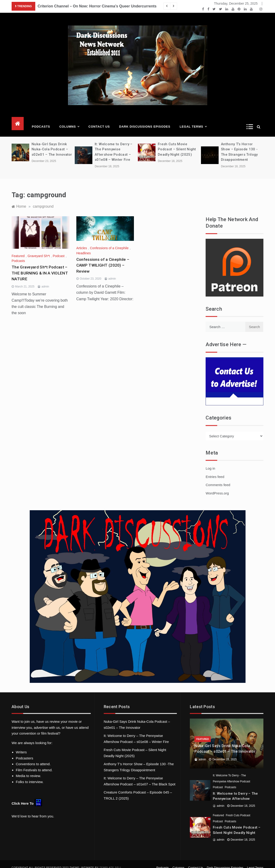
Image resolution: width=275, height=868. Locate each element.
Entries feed (215, 470)
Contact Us (99, 120)
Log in (210, 461)
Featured (18, 249)
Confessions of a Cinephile (109, 241)
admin (45, 280)
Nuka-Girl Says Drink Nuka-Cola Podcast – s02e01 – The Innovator (52, 142)
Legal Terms (193, 120)
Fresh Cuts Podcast (238, 808)
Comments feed (218, 478)
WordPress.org (217, 486)
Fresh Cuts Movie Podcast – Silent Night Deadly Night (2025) (177, 142)
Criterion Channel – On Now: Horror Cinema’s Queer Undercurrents (97, 6)
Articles (82, 241)
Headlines (84, 246)
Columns (69, 120)
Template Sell (111, 861)
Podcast (59, 249)
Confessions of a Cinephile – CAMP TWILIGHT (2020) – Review (103, 258)
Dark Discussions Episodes (145, 120)
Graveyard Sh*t (39, 249)
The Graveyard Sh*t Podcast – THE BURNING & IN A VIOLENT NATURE (40, 266)
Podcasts (41, 120)
